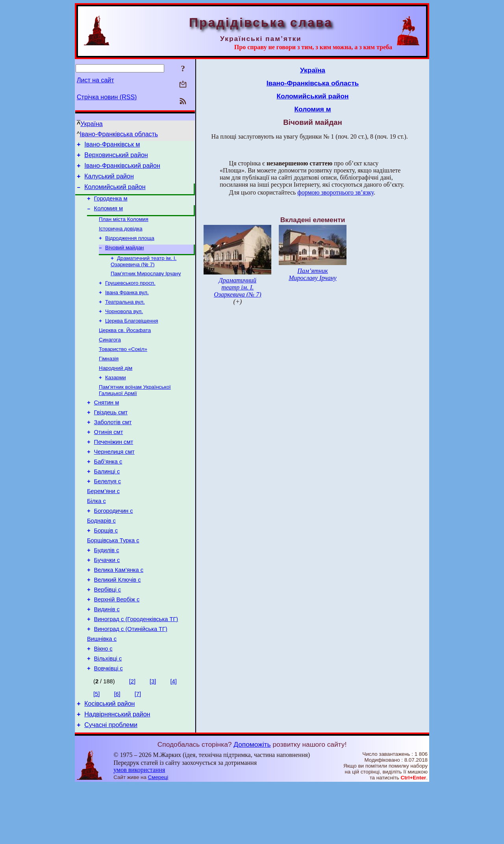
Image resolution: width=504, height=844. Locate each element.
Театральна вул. (125, 317)
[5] (96, 749)
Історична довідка (121, 238)
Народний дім (116, 389)
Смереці (158, 836)
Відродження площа (130, 249)
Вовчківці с (108, 724)
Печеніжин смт (114, 470)
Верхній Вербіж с (117, 647)
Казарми (116, 399)
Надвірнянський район (117, 772)
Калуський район (109, 181)
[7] (138, 749)
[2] (132, 737)
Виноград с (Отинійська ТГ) (131, 680)
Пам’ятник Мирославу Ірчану (146, 287)
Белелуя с (108, 514)
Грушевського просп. (130, 297)
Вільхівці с (108, 713)
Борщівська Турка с (113, 581)
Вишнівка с (102, 691)
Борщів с (106, 569)
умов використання (139, 829)
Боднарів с (101, 558)
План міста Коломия (124, 228)
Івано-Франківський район (122, 169)
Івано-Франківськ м (112, 146)
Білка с (96, 536)
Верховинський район (116, 157)
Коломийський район (115, 193)
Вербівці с (108, 636)
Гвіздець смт (111, 437)
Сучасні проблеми (111, 784)
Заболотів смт (113, 448)
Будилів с (107, 592)
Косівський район (109, 760)
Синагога (110, 358)
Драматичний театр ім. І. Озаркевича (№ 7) (144, 274)
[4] (173, 737)
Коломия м (109, 217)
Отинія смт (109, 459)
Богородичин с (114, 547)
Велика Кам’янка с (119, 614)
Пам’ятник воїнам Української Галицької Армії (135, 413)
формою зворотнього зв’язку (335, 192)
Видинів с (107, 658)
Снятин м (107, 426)
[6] (117, 749)
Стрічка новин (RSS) (107, 97)
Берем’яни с (103, 525)
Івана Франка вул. (127, 307)
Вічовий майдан (124, 259)
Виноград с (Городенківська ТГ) (136, 669)
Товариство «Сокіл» (123, 368)
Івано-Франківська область (119, 134)
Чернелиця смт (114, 481)
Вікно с (103, 702)
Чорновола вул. (124, 327)
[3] (153, 737)
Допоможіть (252, 803)
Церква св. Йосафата (125, 348)
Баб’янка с (108, 492)
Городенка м (111, 206)
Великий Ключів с (118, 625)
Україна (91, 124)
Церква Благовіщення (132, 338)
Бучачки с (107, 603)
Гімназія (109, 379)
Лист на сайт (95, 80)
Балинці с (107, 503)
